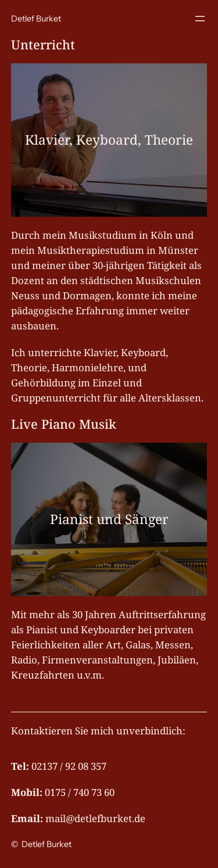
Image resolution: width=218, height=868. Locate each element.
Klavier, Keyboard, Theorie (109, 140)
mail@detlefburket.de (95, 818)
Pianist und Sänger (109, 519)
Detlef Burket (36, 19)
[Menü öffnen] (200, 19)
